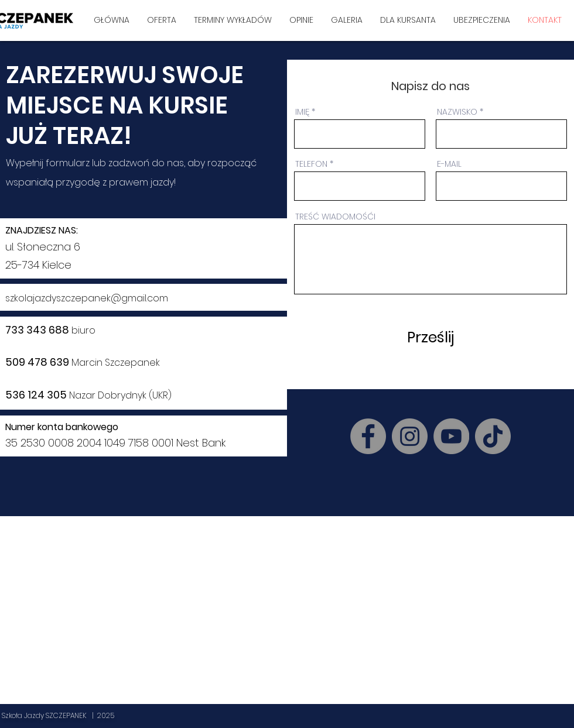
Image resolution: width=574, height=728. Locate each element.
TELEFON (311, 164)
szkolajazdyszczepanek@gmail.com (87, 298)
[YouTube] (451, 436)
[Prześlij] (430, 337)
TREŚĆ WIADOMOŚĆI (335, 217)
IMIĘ (302, 112)
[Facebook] (368, 436)
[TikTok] (493, 436)
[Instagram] (410, 436)
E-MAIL (449, 164)
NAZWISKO (457, 112)
